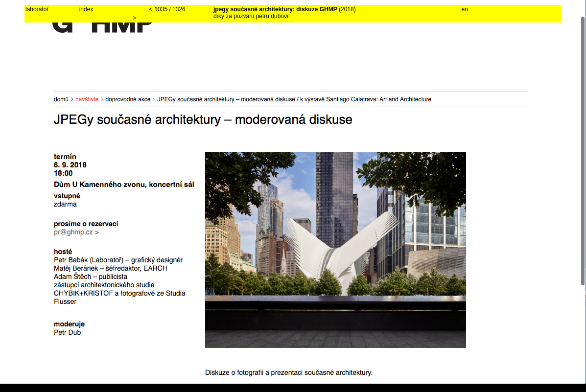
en (465, 9)
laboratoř (37, 9)
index (86, 9)
